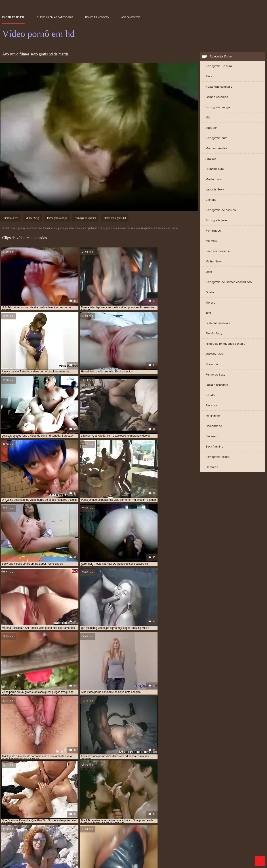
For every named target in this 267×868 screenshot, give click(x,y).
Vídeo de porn (130, 833)
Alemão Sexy (214, 334)
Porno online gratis (208, 862)
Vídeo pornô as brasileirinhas (217, 851)
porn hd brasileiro (44, 813)
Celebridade (214, 426)
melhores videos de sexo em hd (74, 808)
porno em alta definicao (31, 815)
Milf (208, 118)
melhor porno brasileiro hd (188, 806)
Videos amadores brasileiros (46, 840)
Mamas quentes (216, 149)
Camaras (212, 468)
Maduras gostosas (211, 833)
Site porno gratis (127, 862)
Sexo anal (119, 837)
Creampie (212, 365)
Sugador (211, 128)
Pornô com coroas (233, 837)
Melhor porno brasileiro (156, 854)
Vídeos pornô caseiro (124, 840)
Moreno (210, 303)
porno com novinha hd (192, 813)
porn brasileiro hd (15, 813)
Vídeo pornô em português (68, 844)
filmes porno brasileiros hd (38, 806)
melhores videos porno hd (202, 808)
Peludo (210, 396)
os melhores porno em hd (61, 811)
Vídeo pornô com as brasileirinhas (203, 844)
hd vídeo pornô (155, 806)
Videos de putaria (60, 826)
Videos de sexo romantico (163, 840)
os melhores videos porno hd (235, 811)
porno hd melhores (187, 815)
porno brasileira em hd (130, 813)
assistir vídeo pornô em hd (20, 803)
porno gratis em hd (95, 815)
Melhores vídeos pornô (48, 854)
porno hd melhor (158, 815)
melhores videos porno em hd (160, 808)
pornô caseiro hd (161, 813)
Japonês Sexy (215, 190)
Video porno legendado (139, 851)
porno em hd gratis (64, 815)
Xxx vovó (212, 241)
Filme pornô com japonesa (97, 826)
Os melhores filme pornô (74, 858)
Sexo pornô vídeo (233, 854)
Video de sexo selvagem (197, 854)
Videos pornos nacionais (111, 844)
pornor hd (106, 818)
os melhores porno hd (97, 811)
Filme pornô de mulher (179, 847)
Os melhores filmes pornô (154, 844)
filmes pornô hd (71, 806)
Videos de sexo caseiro (232, 840)
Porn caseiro (245, 847)
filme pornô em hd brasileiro (62, 803)
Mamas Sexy (214, 354)
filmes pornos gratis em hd (104, 806)
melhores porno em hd (34, 808)
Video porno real (122, 854)
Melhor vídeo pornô (30, 844)
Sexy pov (212, 406)
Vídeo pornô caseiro (50, 829)
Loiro (209, 272)
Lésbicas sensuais (218, 324)
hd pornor (133, 806)
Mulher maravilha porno (44, 837)
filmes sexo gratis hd (115, 218)
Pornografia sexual (218, 457)
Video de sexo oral (158, 833)
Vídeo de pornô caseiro (225, 826)
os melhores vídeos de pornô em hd (140, 811)
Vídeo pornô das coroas (59, 851)
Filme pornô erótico (118, 829)
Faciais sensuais (217, 385)
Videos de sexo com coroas (106, 847)
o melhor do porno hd (24, 811)
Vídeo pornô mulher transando (158, 858)
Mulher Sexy (214, 262)
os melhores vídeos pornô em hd (190, 811)
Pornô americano (177, 837)
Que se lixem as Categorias (55, 17)
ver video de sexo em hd (133, 818)
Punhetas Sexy (215, 375)
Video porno (184, 833)
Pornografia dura (217, 138)
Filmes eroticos (205, 837)
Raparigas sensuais (219, 87)
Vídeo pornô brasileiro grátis (86, 837)
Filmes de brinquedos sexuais (225, 344)
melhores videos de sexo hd (117, 808)
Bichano (211, 200)
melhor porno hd (223, 806)
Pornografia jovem (217, 221)
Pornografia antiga (218, 108)
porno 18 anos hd (99, 813)
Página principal (13, 17)
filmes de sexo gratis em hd (214, 803)
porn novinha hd (72, 813)
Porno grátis (231, 829)
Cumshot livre (215, 169)
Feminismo (213, 416)
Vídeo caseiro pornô (76, 833)
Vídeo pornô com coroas (99, 851)
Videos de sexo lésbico (21, 862)
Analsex (211, 159)
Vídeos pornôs (22, 833)
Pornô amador (47, 833)
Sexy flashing (214, 447)
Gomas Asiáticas (217, 97)
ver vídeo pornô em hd (168, 818)
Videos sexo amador (84, 829)
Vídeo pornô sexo (145, 847)
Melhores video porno (137, 826)
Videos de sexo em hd (20, 851)
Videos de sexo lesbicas (235, 858)
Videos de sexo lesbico (176, 829)
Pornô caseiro (105, 833)
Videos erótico (208, 829)
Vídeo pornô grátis (199, 858)
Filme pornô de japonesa (92, 862)
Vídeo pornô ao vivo (176, 851)
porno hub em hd (31, 818)
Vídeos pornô (146, 829)
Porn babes (213, 231)
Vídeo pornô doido (247, 844)
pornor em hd (86, 818)
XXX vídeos (236, 833)
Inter (208, 313)
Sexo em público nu (218, 252)
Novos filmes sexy (97, 17)
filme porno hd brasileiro (175, 803)
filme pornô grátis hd (138, 803)
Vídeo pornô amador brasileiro (167, 862)
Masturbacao (214, 180)
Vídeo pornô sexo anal (65, 847)
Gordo (210, 293)
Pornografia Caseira (219, 67)
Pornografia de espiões (221, 210)
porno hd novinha (216, 815)
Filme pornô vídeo (56, 862)
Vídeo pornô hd (199, 840)
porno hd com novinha (127, 815)
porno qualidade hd (59, 818)
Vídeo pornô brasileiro (88, 840)
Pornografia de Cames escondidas (229, 282)
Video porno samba (145, 837)
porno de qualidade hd (226, 813)
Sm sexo (211, 437)
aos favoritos (131, 17)
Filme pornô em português (23, 826)
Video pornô (12, 847)
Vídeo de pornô (40, 858)
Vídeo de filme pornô (216, 847)
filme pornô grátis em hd (103, 803)
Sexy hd (211, 77)
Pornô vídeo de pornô (114, 858)
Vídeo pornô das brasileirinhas (180, 826)
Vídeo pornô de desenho (88, 854)
